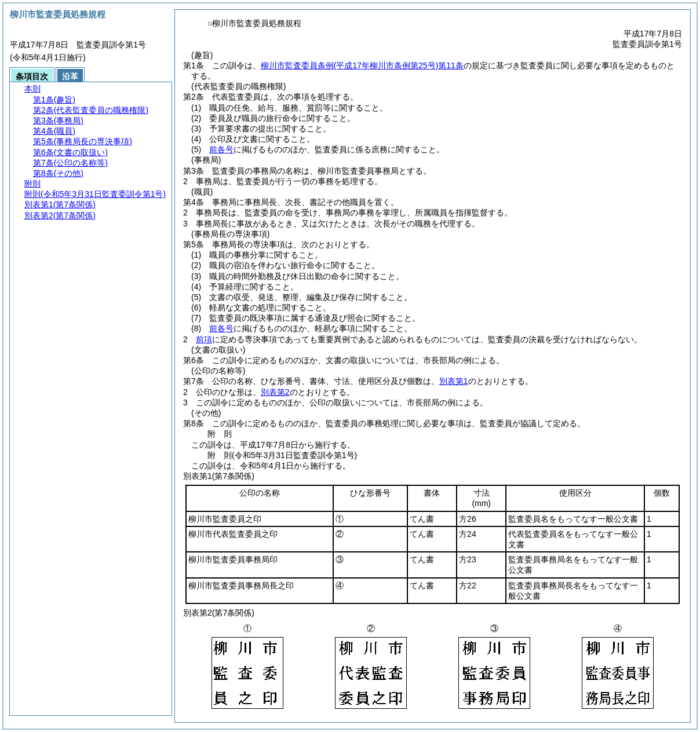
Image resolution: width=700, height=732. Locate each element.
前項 (204, 339)
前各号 (221, 149)
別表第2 (275, 392)
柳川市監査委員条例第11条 (362, 65)
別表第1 (454, 381)
